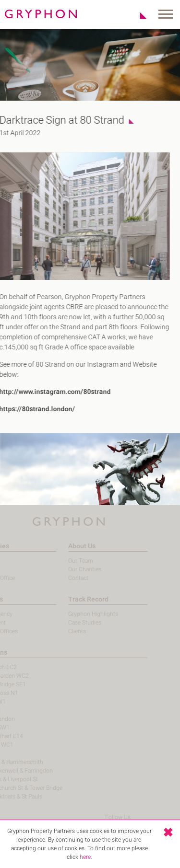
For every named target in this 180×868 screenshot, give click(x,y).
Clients (69, 631)
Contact (70, 578)
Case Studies (77, 623)
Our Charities (77, 569)
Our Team (72, 561)
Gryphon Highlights (85, 614)
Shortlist (138, 15)
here (85, 857)
